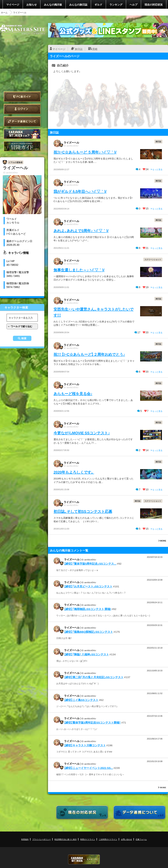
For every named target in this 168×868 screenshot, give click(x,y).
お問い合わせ (126, 839)
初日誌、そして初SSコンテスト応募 (83, 511)
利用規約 (25, 839)
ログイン (22, 109)
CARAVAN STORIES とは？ (22, 134)
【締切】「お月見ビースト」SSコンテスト (88, 586)
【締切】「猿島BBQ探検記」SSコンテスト (89, 632)
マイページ (13, 4)
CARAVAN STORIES (84, 859)
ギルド (98, 4)
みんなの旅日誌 (78, 4)
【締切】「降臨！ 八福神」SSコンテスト (86, 654)
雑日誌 (158, 141)
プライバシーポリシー (42, 839)
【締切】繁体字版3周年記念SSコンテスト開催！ (92, 722)
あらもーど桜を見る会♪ (73, 393)
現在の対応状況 (154, 4)
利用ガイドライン (88, 839)
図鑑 (95, 49)
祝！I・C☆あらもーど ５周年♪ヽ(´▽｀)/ (85, 152)
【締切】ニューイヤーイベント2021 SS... (89, 768)
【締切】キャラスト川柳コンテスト (85, 745)
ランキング (116, 4)
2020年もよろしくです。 (74, 472)
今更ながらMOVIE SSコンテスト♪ (82, 433)
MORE (162, 541)
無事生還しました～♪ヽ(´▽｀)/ (79, 270)
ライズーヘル (71, 142)
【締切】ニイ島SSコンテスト (81, 700)
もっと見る (157, 169)
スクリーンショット (153, 259)
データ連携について (22, 121)
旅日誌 (79, 49)
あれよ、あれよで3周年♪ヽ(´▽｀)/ (81, 230)
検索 (24, 338)
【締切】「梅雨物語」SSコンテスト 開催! (88, 609)
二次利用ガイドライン (108, 839)
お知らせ (32, 4)
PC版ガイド (22, 97)
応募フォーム (141, 839)
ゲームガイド (22, 146)
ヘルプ (133, 4)
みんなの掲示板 (53, 4)
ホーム (4, 12)
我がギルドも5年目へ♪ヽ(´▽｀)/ (80, 191)
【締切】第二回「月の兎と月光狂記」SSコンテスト (94, 677)
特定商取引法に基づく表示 (66, 839)
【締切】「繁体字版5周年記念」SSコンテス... (90, 564)
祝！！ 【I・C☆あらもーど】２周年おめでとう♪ (89, 354)
